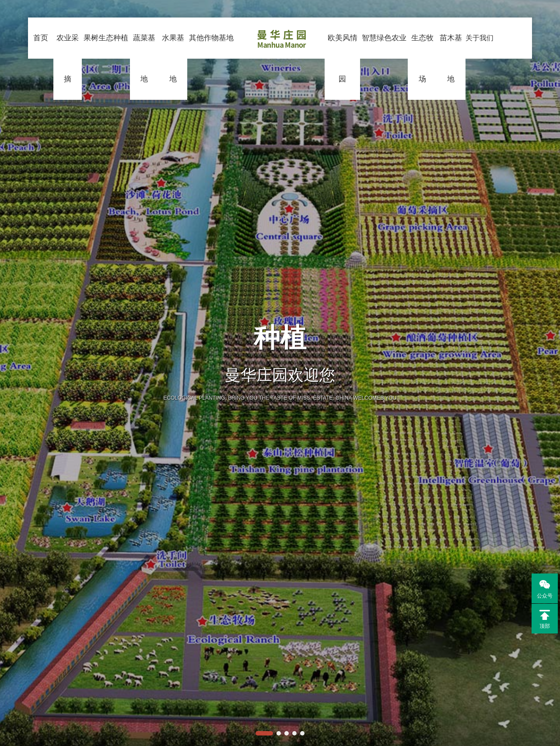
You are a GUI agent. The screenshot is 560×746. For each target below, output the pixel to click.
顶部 (545, 619)
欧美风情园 (343, 63)
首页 (36, 35)
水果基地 (171, 63)
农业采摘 (64, 63)
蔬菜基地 (142, 63)
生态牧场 (424, 63)
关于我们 (483, 63)
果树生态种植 (103, 63)
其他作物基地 (210, 63)
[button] (264, 733)
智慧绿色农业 (385, 63)
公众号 (542, 588)
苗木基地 (453, 63)
